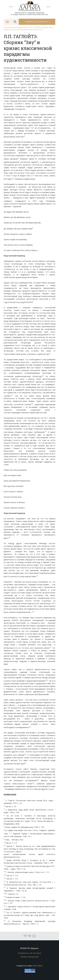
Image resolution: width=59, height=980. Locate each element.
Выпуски (14, 27)
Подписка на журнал (29, 953)
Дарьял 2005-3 (23, 27)
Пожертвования (30, 957)
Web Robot (38, 966)
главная (7, 27)
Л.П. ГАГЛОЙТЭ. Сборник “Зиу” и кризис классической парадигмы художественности (29, 28)
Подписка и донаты (36, 22)
